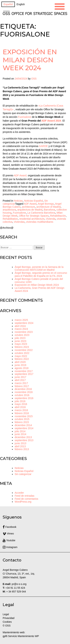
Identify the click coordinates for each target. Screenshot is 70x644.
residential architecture (32, 219)
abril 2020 (20, 362)
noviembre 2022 (24, 350)
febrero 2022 (22, 359)
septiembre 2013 (24, 440)
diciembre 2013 (23, 437)
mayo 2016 (21, 404)
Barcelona (50, 210)
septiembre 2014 (24, 428)
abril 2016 (20, 407)
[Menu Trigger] (60, 6)
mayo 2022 (21, 356)
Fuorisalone (25, 117)
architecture (28, 207)
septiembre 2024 (24, 323)
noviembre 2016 (24, 392)
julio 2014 (20, 431)
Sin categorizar (23, 474)
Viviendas (19, 222)
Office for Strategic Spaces (34, 216)
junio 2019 (20, 365)
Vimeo (8, 534)
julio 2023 (20, 338)
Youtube (9, 540)
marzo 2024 (21, 329)
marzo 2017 (21, 383)
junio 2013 (20, 443)
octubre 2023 (22, 335)
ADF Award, (20, 175)
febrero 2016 (22, 413)
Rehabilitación (58, 216)
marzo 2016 (21, 410)
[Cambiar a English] (21, 4)
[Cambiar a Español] (8, 4)
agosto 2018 (22, 368)
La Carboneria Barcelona (41, 213)
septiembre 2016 (24, 398)
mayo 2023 (21, 344)
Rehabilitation (10, 219)
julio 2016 (20, 401)
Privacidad (9, 618)
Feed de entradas (25, 496)
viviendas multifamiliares (40, 222)
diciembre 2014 (23, 425)
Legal (6, 614)
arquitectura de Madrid (30, 210)
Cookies (7, 622)
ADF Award (30, 204)
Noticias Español (33, 201)
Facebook (9, 527)
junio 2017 (20, 377)
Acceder (19, 493)
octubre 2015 (22, 419)
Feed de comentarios (26, 499)
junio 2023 (20, 341)
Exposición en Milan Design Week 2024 (30, 60)
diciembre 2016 (23, 389)
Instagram (10, 547)
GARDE (43, 146)
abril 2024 (20, 326)
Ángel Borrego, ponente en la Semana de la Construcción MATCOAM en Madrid (39, 268)
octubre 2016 (22, 395)
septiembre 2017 (24, 374)
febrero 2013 (22, 449)
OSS (34, 79)
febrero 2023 (22, 347)
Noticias (18, 201)
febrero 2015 (22, 422)
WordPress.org (23, 502)
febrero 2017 (22, 386)
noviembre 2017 (24, 371)
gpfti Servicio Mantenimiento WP (21, 636)
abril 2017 (20, 380)
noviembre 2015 (24, 416)
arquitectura (9, 210)
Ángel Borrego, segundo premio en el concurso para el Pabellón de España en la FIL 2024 (41, 274)
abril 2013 (20, 446)
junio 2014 (20, 434)
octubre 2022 (22, 353)
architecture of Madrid (48, 207)
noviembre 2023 (24, 332)
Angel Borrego (46, 204)
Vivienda (51, 219)
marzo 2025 (21, 320)
